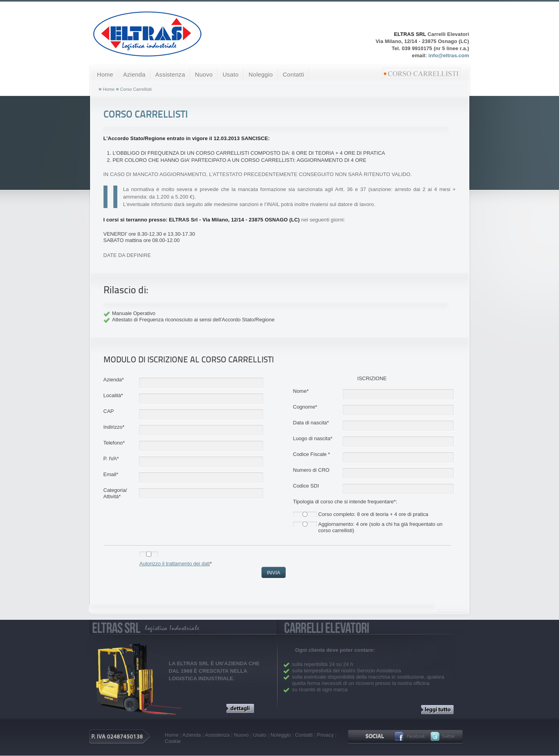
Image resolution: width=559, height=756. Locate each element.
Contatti (294, 74)
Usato (231, 74)
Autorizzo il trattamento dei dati (175, 564)
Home (105, 74)
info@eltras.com (449, 55)
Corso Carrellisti (136, 89)
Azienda (134, 74)
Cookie (173, 741)
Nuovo (204, 74)
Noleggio (261, 74)
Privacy (325, 735)
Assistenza (170, 74)
